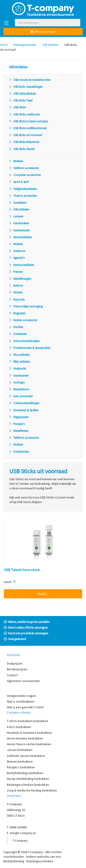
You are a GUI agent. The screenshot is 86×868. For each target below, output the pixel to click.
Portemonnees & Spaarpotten (30, 348)
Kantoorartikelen (21, 265)
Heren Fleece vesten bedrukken (29, 744)
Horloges (17, 382)
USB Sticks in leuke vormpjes (28, 121)
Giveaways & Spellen (24, 410)
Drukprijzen (15, 663)
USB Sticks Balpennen (24, 142)
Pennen (16, 272)
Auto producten (21, 396)
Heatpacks (17, 368)
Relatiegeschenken (25, 45)
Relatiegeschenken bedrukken (28, 785)
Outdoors (17, 251)
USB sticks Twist (21, 100)
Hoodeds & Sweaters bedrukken (29, 733)
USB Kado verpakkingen (26, 87)
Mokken (16, 161)
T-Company (20, 841)
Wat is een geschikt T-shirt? (26, 707)
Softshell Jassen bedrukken (26, 756)
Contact (12, 675)
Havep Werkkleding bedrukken (28, 779)
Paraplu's (17, 424)
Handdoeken (19, 223)
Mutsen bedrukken (20, 761)
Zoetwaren (18, 334)
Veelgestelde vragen (21, 696)
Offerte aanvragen (43, 31)
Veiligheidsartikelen (23, 189)
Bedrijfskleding (14, 861)
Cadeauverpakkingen (24, 403)
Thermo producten (23, 196)
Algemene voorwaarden (23, 681)
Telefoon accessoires (24, 168)
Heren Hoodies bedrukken (25, 738)
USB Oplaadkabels (22, 94)
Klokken (16, 445)
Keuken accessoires (23, 320)
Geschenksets (19, 230)
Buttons (16, 286)
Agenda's (17, 258)
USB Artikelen (50, 45)
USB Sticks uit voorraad (25, 135)
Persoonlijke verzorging (26, 306)
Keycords (17, 300)
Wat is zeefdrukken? (21, 701)
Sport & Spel (19, 182)
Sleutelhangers (20, 279)
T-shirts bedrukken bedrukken (28, 721)
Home (4, 45)
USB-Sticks (17, 107)
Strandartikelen (20, 237)
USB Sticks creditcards (24, 114)
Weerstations (19, 389)
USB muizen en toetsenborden (30, 80)
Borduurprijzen (17, 669)
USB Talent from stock (22, 570)
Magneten (17, 313)
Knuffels (16, 327)
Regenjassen (19, 417)
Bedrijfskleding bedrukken (25, 773)
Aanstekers (18, 203)
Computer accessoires (25, 175)
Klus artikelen (19, 355)
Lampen (16, 216)
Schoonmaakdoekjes (24, 341)
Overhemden (19, 452)
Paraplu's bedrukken (21, 767)
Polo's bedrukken (19, 727)
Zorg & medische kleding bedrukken (32, 790)
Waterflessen (19, 431)
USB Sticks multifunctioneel (28, 128)
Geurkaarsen (19, 376)
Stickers (16, 292)
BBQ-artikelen (19, 362)
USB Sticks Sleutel (22, 149)
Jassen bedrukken (20, 750)
